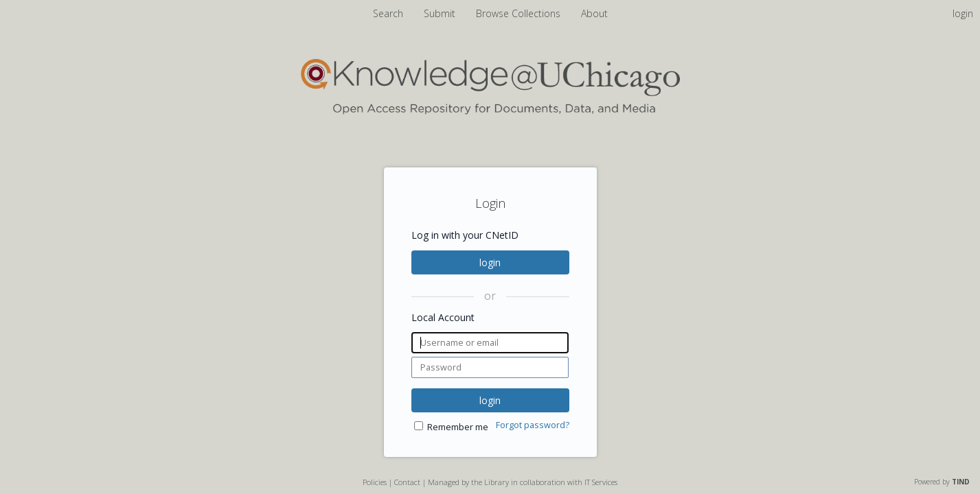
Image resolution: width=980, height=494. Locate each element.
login (490, 262)
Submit (441, 13)
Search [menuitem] (388, 13)
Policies (375, 482)
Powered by (942, 482)
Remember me (458, 427)
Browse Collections (520, 13)
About (594, 13)
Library (497, 482)
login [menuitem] (963, 13)
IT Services (601, 482)
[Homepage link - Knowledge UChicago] (490, 111)
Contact (407, 482)
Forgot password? (533, 425)
